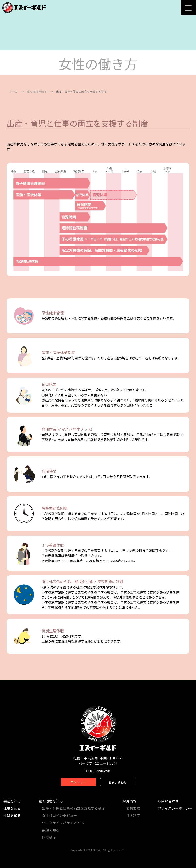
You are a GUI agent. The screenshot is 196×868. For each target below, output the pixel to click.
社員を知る (12, 815)
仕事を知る (12, 808)
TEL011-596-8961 (98, 771)
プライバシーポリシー (175, 808)
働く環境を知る (37, 92)
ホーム (14, 92)
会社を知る (12, 801)
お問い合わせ (118, 782)
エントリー (79, 782)
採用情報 (130, 801)
